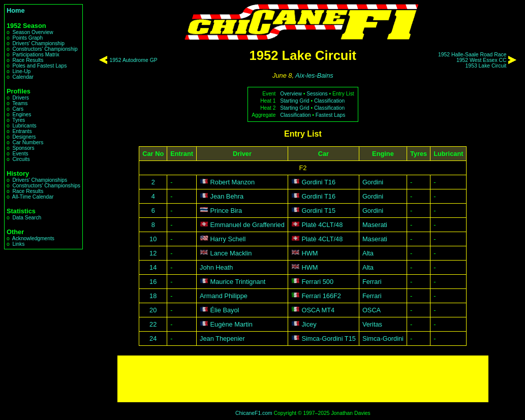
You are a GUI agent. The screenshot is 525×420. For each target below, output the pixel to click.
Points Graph (27, 38)
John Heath (216, 267)
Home (16, 10)
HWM (310, 253)
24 (153, 338)
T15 (330, 211)
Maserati (375, 225)
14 (153, 267)
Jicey (309, 324)
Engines (22, 115)
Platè (309, 225)
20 (153, 310)
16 (153, 282)
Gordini (312, 182)
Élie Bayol (225, 310)
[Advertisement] (303, 379)
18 (153, 296)
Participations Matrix (36, 55)
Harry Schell (228, 239)
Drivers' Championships (40, 180)
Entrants (22, 131)
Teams (20, 103)
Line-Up (21, 71)
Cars (18, 109)
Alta (368, 253)
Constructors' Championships (46, 186)
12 (153, 253)
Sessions (317, 94)
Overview (291, 94)
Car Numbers (28, 142)
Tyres (19, 120)
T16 (330, 182)
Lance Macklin (231, 253)
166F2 (332, 296)
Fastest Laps (331, 115)
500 (328, 282)
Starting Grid (295, 101)
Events (20, 154)
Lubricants (24, 126)
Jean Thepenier (222, 338)
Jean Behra (227, 196)
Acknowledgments (33, 238)
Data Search (27, 218)
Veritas (372, 324)
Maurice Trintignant (238, 282)
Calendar (23, 77)
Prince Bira (226, 211)
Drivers (20, 98)
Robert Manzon (233, 182)
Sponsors (23, 148)
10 (153, 239)
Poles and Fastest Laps (39, 66)
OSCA (311, 310)
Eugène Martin (231, 324)
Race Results (28, 60)
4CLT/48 (330, 225)
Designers (24, 137)
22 (153, 324)
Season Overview (33, 32)
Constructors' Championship (45, 49)
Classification (329, 101)
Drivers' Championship (38, 43)
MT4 (328, 310)
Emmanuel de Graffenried (248, 225)
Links (18, 244)
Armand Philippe (224, 296)
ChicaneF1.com (254, 413)
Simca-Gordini (322, 338)
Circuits (21, 159)
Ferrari (311, 282)
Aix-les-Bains (314, 75)
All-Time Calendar (33, 197)
